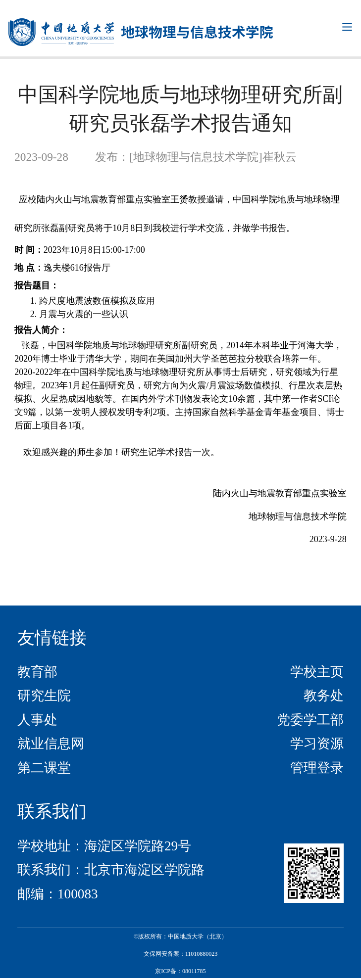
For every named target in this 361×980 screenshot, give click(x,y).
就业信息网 (51, 744)
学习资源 (317, 744)
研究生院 (44, 696)
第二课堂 (44, 768)
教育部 (37, 672)
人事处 (37, 720)
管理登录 (317, 768)
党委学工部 (310, 720)
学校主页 (317, 672)
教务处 (324, 696)
